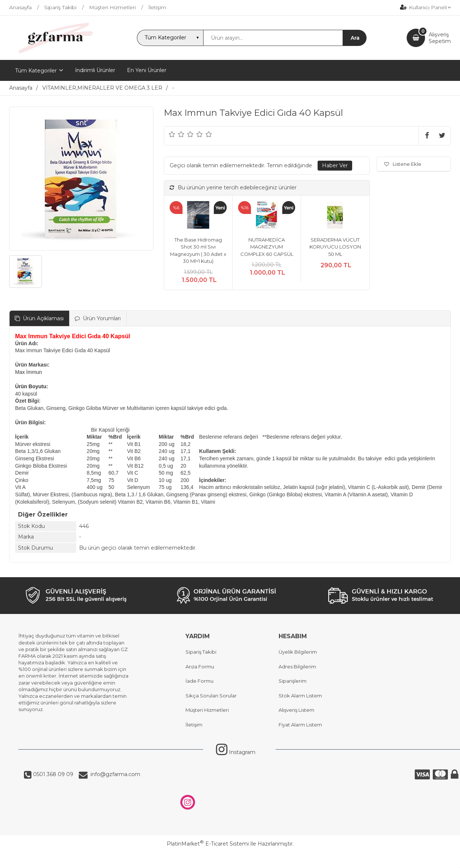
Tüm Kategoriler (36, 71)
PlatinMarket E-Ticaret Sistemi (208, 844)
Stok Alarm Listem (300, 696)
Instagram (236, 752)
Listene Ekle (403, 164)
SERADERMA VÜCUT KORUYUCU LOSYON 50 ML (335, 247)
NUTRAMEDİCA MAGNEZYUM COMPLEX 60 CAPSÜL (267, 247)
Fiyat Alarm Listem (300, 725)
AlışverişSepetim (440, 38)
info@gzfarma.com (114, 774)
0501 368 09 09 (52, 774)
